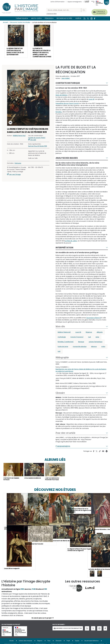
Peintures (18, 167)
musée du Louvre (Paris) (37, 142)
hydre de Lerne (63, 351)
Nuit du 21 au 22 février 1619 (38, 150)
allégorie (100, 336)
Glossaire (60, 397)
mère (103, 351)
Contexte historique (68, 87)
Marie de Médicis (61, 99)
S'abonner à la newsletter (99, 12)
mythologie (62, 341)
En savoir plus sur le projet (42, 623)
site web (33, 144)
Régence (89, 336)
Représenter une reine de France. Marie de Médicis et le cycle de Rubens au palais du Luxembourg (81, 374)
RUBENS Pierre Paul (19, 140)
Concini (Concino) (77, 341)
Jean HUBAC (66, 82)
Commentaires (63, 450)
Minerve (94, 351)
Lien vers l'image (15, 179)
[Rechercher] (64, 10)
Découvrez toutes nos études (21, 22)
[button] (16, 42)
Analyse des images (67, 162)
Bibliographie (62, 362)
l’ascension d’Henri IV (93, 322)
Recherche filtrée (64, 18)
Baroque (81, 346)
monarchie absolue (80, 351)
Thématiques (21, 18)
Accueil (6, 22)
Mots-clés (36, 18)
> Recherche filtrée (51, 14)
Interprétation (64, 252)
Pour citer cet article (65, 437)
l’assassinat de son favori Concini (67, 108)
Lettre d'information (58, 2)
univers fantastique (96, 346)
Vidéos (78, 18)
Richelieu (59, 116)
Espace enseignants (75, 2)
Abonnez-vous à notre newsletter (68, 633)
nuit (90, 341)
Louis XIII (91, 103)
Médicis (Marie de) (64, 336)
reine (97, 341)
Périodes (48, 18)
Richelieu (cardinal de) (66, 346)
